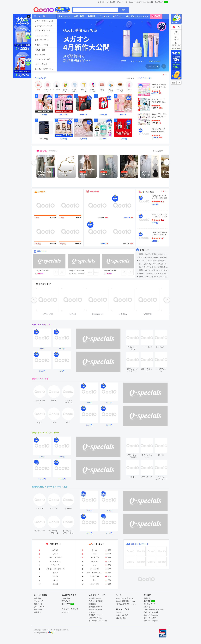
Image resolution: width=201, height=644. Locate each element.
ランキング (40, 78)
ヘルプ (138, 2)
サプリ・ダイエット (43, 31)
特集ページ (42, 251)
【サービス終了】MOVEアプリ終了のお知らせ (154, 264)
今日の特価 (95, 192)
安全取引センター (96, 615)
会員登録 (38, 598)
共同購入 (42, 192)
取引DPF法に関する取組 (98, 621)
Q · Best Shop (148, 192)
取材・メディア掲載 (151, 612)
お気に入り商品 (122, 615)
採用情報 (147, 601)
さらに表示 (130, 78)
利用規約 (92, 604)
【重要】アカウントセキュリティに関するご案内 (154, 277)
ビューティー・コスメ (43, 26)
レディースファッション (44, 21)
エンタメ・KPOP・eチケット (46, 69)
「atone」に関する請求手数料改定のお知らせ (154, 261)
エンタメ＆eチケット (140, 544)
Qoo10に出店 (148, 2)
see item (135, 332)
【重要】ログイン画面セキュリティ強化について (154, 270)
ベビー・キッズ (41, 64)
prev (34, 162)
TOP (174, 83)
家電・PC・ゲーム (42, 40)
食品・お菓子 (40, 55)
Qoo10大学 (159, 2)
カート (122, 2)
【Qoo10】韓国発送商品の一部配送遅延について (154, 257)
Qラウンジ (65, 612)
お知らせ (144, 250)
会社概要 (147, 598)
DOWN (179, 83)
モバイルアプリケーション (126, 604)
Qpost (131, 2)
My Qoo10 (111, 2)
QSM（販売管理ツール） (126, 598)
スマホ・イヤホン (42, 45)
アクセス (92, 612)
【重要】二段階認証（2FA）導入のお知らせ (154, 273)
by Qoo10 (53, 151)
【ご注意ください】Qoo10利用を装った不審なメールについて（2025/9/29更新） (154, 267)
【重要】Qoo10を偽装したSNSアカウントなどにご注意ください (154, 254)
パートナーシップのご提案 (154, 610)
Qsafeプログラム (95, 618)
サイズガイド (176, 48)
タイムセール (144, 78)
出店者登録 (66, 598)
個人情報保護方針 (96, 607)
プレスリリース (149, 604)
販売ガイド (66, 601)
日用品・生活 (40, 50)
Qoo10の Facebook (151, 615)
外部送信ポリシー (96, 610)
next (167, 162)
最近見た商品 (121, 618)
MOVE (42, 151)
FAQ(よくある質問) (96, 601)
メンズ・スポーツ (42, 35)
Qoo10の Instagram (151, 621)
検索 (123, 10)
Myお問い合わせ (95, 598)
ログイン (101, 2)
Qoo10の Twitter (150, 618)
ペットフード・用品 (43, 59)
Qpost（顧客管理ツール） (126, 601)
